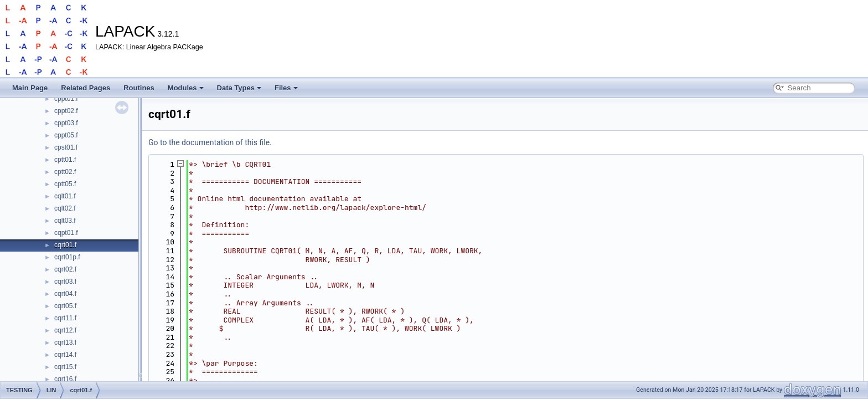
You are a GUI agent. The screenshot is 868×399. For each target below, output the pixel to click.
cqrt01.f (65, 245)
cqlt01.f (65, 196)
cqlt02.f (65, 208)
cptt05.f (65, 184)
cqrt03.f (65, 282)
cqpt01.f (66, 233)
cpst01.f (66, 147)
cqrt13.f (65, 342)
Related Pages (86, 88)
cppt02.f (66, 111)
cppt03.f (66, 123)
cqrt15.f (65, 367)
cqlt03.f (65, 221)
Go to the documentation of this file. (210, 142)
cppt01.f (66, 99)
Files (286, 88)
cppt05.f (66, 135)
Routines (139, 88)
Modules (186, 88)
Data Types (239, 88)
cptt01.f (65, 160)
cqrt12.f (65, 330)
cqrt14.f (65, 355)
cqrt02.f (65, 269)
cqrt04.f (65, 294)
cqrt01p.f (67, 257)
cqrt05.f (65, 306)
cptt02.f (65, 172)
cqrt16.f (65, 379)
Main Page (30, 88)
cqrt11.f (65, 318)
